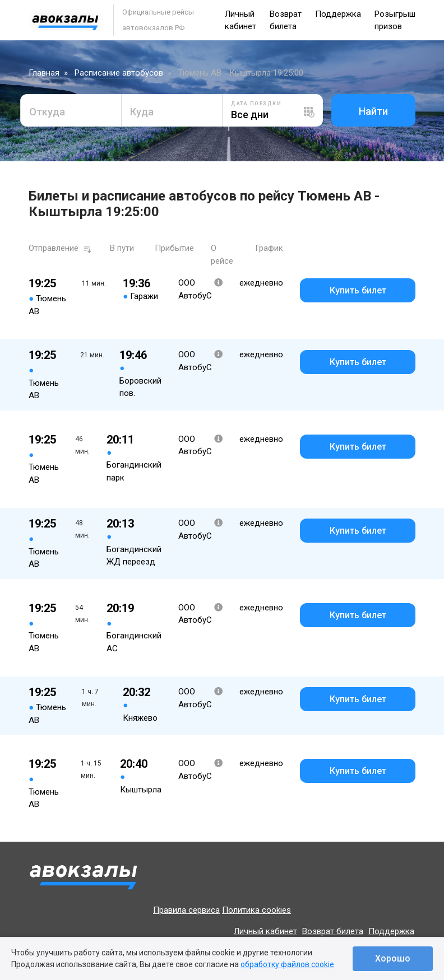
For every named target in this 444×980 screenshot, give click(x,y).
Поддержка (338, 14)
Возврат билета (333, 931)
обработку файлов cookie (287, 964)
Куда (142, 112)
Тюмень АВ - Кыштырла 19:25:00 (241, 73)
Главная (44, 73)
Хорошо (393, 958)
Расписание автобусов (119, 73)
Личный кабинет (265, 931)
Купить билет (358, 290)
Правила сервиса (186, 910)
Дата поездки (256, 104)
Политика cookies (256, 910)
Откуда (47, 112)
